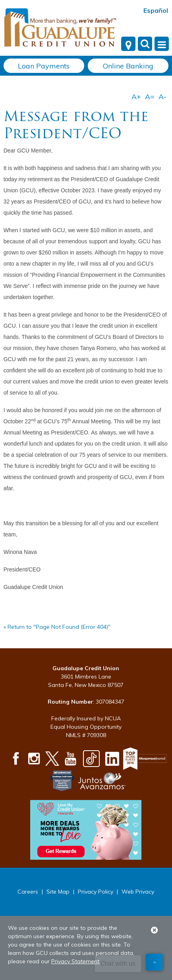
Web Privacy (138, 892)
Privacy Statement (75, 961)
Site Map (58, 892)
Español (156, 10)
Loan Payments (44, 66)
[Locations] (128, 44)
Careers (28, 892)
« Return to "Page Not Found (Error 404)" (57, 627)
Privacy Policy (96, 892)
